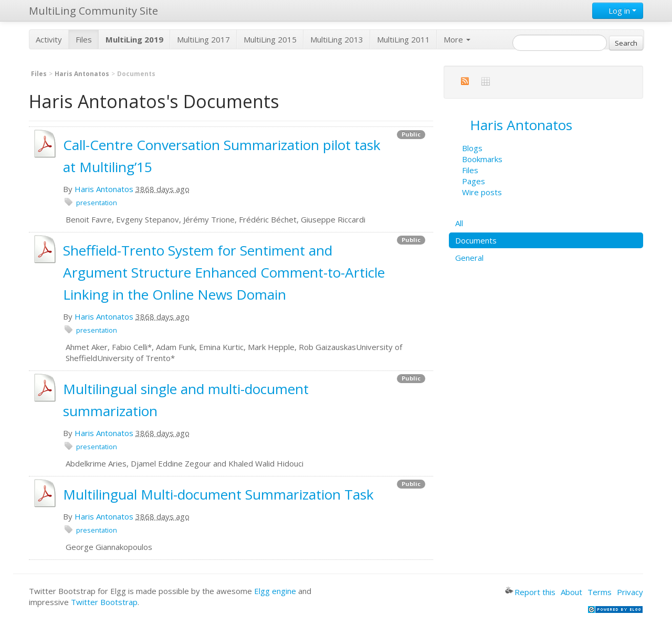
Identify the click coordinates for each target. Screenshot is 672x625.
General (469, 258)
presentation (97, 203)
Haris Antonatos (82, 74)
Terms (600, 592)
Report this (530, 592)
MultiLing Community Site (93, 11)
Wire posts (482, 192)
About (571, 592)
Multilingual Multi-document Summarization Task (218, 494)
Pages (474, 181)
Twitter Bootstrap (104, 602)
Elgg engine (275, 591)
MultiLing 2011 (403, 39)
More (457, 39)
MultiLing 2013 (337, 39)
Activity (49, 39)
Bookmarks (482, 159)
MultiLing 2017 (203, 39)
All (459, 223)
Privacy (630, 592)
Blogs (472, 148)
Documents (476, 240)
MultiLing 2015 (270, 39)
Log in (618, 10)
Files (84, 39)
